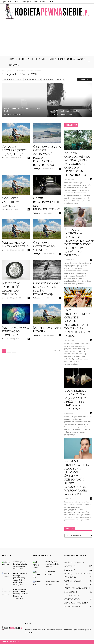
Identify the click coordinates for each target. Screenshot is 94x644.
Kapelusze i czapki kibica (33, 79)
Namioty (58, 79)
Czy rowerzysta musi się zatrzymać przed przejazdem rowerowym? (47, 156)
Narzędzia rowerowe (77, 574)
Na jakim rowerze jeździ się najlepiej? (15, 150)
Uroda (71, 59)
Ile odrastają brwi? (51, 572)
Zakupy (81, 59)
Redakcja (8, 114)
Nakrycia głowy (48, 79)
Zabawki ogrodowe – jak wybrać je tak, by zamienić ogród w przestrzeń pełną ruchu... (78, 164)
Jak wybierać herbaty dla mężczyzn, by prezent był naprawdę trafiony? (76, 400)
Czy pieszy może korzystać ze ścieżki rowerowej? (47, 289)
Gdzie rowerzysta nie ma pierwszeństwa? (46, 204)
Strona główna (27, 2)
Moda (53, 59)
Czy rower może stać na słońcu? (44, 246)
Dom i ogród (16, 59)
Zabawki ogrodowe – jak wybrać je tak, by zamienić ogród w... (20, 564)
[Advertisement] (47, 38)
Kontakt (50, 2)
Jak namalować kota (52, 582)
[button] (89, 62)
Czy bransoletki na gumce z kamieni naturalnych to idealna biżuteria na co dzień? (78, 323)
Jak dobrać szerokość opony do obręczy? (11, 289)
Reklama (43, 2)
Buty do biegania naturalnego (12, 79)
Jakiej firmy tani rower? (47, 330)
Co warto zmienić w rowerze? (10, 202)
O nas (36, 2)
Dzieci (29, 59)
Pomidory (70, 577)
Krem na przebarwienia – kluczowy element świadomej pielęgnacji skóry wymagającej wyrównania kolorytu (78, 478)
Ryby (67, 585)
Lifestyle (41, 59)
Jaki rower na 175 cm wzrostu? (15, 245)
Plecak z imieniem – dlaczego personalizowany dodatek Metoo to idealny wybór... (20, 578)
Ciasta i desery (73, 581)
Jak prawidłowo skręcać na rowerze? (15, 331)
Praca (62, 59)
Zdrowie (14, 65)
